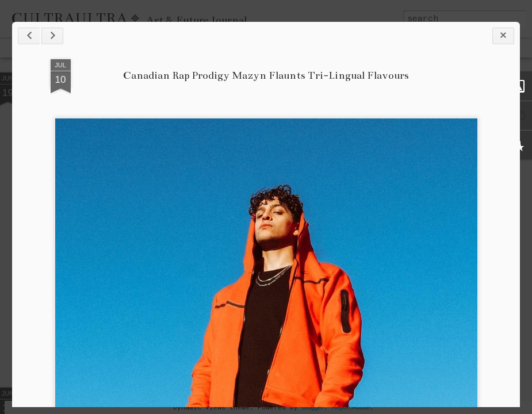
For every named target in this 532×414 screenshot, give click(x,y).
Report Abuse (351, 407)
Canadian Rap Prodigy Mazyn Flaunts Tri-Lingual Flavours (266, 75)
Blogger (313, 407)
